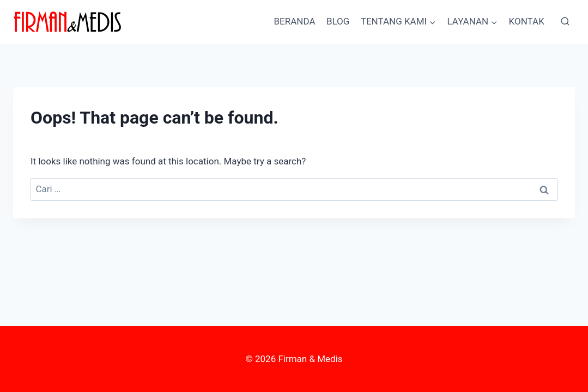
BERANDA (294, 21)
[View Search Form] (565, 22)
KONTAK (527, 21)
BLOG (338, 21)
